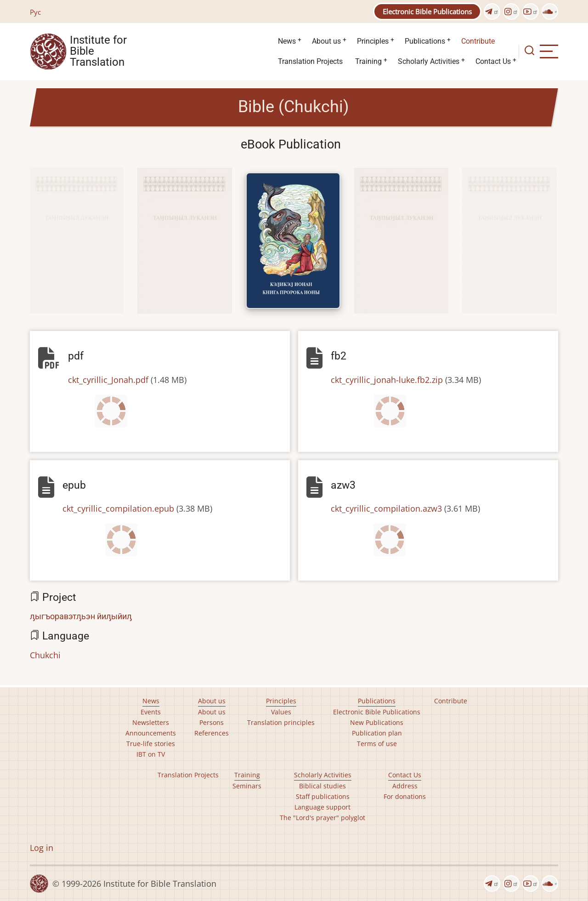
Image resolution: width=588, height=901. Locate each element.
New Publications (377, 722)
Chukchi (45, 655)
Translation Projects (310, 61)
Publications (425, 41)
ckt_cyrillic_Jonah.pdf (108, 380)
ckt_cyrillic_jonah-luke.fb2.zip (387, 380)
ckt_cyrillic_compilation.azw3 (386, 508)
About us (326, 41)
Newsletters (151, 722)
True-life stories (151, 744)
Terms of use (377, 744)
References (212, 733)
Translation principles (281, 722)
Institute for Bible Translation (98, 51)
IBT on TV (151, 754)
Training (368, 61)
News (287, 41)
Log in (42, 848)
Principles (373, 41)
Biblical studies (322, 786)
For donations (405, 796)
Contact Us (493, 61)
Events (151, 712)
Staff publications (323, 796)
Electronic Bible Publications (427, 11)
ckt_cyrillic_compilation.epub (118, 508)
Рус (35, 12)
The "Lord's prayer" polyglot (322, 818)
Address (405, 786)
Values (281, 712)
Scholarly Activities (429, 61)
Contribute (478, 41)
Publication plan (377, 733)
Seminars (247, 786)
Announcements (151, 733)
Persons (212, 722)
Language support (322, 807)
